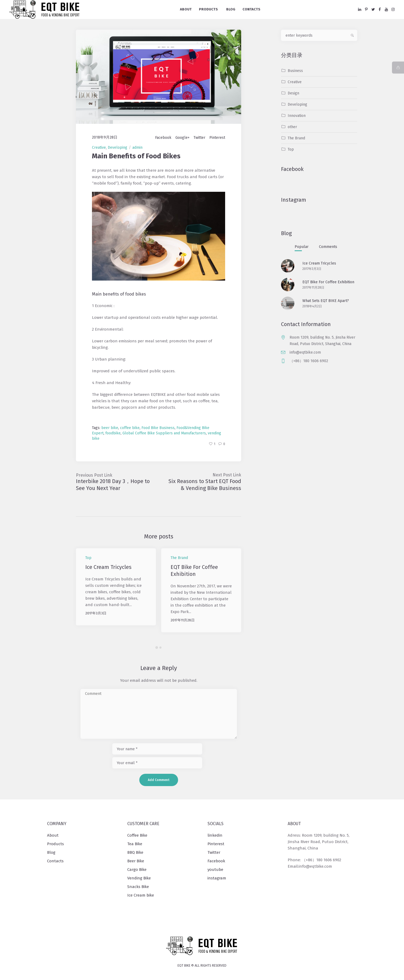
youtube (215, 870)
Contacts (55, 861)
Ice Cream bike (141, 895)
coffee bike (130, 428)
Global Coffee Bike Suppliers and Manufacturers (164, 433)
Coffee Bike (137, 835)
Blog (51, 852)
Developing (118, 148)
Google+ (182, 138)
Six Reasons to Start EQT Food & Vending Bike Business (205, 485)
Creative (99, 148)
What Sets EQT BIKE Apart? (326, 301)
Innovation (297, 116)
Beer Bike (136, 861)
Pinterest (217, 138)
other (292, 127)
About (53, 835)
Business (295, 71)
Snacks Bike (138, 887)
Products (55, 844)
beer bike (110, 428)
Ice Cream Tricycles (109, 567)
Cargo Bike (137, 870)
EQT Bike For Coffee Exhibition (328, 282)
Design (293, 93)
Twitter (199, 138)
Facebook (163, 138)
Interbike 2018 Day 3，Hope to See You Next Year (113, 485)
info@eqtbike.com (305, 352)
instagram (217, 878)
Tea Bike (135, 844)
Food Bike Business (158, 428)
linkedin (215, 835)
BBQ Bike (135, 852)
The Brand (179, 558)
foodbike (113, 433)
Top (88, 558)
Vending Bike (139, 878)
